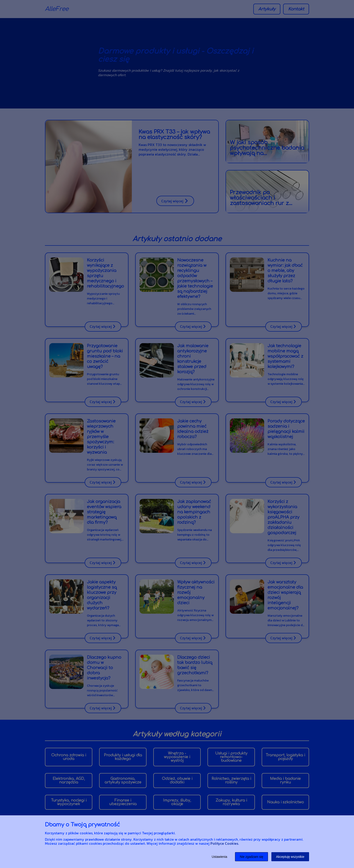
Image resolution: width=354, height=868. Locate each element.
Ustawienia (219, 857)
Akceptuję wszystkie (290, 857)
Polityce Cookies (224, 843)
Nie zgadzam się (252, 857)
